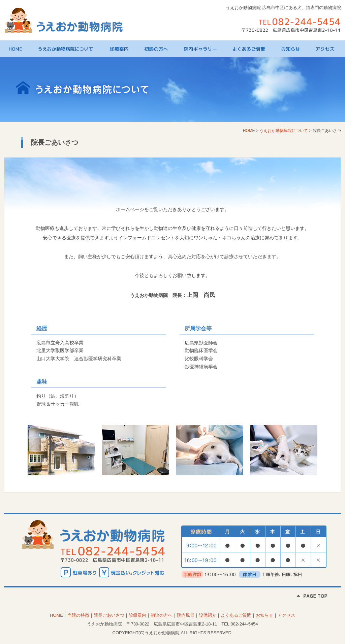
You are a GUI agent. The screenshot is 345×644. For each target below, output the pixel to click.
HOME (19, 49)
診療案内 (122, 49)
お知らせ (294, 49)
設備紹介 (208, 615)
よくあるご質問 (253, 49)
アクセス (326, 49)
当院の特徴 (78, 615)
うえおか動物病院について (69, 49)
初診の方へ (160, 49)
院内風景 (186, 615)
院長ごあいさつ (109, 615)
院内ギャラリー (204, 49)
